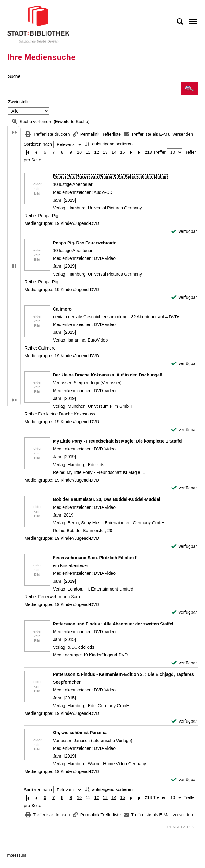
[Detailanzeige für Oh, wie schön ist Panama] (80, 733)
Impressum (16, 855)
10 (80, 152)
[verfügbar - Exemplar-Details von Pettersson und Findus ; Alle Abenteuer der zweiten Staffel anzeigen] (184, 663)
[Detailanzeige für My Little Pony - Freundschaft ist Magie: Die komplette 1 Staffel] (118, 441)
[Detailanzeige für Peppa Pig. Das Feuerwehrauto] (85, 243)
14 (114, 152)
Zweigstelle (19, 102)
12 (97, 152)
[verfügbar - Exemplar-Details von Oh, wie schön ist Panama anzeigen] (184, 780)
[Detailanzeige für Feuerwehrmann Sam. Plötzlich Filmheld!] (95, 558)
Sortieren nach (38, 144)
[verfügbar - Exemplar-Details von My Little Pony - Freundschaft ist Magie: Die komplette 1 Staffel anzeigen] (184, 488)
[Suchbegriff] (94, 89)
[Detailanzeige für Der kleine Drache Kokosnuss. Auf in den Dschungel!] (108, 375)
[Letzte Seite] (140, 152)
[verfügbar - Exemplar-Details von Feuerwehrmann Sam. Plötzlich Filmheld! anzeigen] (184, 612)
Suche (14, 76)
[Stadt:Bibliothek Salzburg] (38, 24)
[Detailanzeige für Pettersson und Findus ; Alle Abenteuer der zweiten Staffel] (113, 624)
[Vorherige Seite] (36, 152)
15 (123, 152)
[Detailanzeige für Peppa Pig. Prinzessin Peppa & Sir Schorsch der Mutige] (110, 177)
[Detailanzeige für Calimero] (62, 309)
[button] (189, 88)
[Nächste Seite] (131, 152)
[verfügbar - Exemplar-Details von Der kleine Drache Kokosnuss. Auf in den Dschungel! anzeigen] (184, 430)
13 (105, 152)
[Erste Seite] (28, 152)
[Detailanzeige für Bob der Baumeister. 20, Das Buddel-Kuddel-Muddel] (107, 499)
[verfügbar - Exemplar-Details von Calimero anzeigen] (184, 364)
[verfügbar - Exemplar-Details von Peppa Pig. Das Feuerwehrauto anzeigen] (184, 297)
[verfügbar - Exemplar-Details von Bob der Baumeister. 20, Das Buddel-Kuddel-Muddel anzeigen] (184, 546)
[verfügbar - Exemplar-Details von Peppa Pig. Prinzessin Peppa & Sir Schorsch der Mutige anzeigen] (184, 232)
